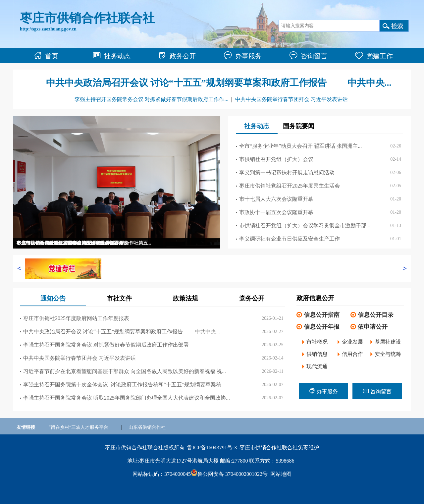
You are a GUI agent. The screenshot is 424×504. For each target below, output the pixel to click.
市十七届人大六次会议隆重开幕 (276, 199)
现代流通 (317, 366)
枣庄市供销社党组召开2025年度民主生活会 (290, 186)
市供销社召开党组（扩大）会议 (276, 159)
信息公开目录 (376, 315)
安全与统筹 (388, 354)
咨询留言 (308, 56)
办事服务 (243, 56)
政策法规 (185, 298)
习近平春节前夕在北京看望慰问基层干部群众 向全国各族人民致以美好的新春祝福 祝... (125, 371)
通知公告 (53, 298)
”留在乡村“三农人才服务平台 (79, 427)
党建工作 (374, 56)
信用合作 (352, 354)
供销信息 (317, 354)
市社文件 (119, 298)
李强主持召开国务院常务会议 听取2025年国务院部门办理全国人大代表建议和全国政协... (127, 398)
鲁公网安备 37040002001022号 (229, 474)
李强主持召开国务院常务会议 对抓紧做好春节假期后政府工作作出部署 (106, 345)
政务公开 (177, 56)
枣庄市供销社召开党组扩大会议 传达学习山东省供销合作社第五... (84, 243)
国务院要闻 (299, 126)
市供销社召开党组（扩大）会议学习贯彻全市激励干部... (305, 225)
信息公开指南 (322, 315)
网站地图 (281, 474)
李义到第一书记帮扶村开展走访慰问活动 (287, 172)
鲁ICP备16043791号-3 (212, 448)
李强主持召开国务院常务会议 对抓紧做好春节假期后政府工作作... (151, 99)
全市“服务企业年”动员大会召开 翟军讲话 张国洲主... (300, 146)
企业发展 (352, 342)
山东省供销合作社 (147, 427)
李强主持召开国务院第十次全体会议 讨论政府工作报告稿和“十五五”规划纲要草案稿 (122, 385)
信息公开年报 (322, 327)
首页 (46, 56)
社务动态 (112, 56)
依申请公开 (373, 327)
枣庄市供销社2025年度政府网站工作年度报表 (76, 318)
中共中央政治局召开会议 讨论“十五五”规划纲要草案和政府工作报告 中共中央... (219, 83)
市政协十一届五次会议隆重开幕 (276, 212)
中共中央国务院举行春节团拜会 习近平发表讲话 (291, 99)
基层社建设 (388, 342)
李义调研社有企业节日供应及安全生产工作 (290, 239)
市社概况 (317, 342)
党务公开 (252, 298)
